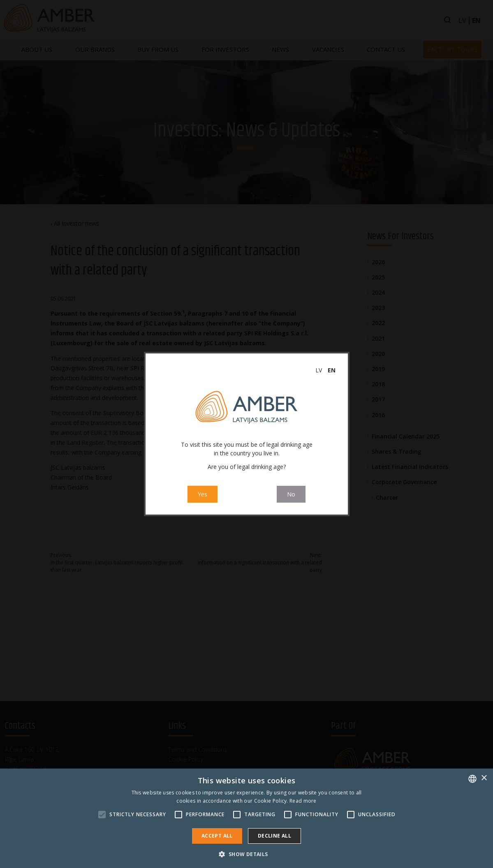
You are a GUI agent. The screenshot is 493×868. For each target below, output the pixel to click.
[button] (246, 854)
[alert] (246, 818)
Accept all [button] (217, 836)
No (291, 494)
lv (319, 370)
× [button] (484, 778)
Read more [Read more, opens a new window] (303, 801)
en (332, 370)
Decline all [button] (274, 836)
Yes (203, 494)
